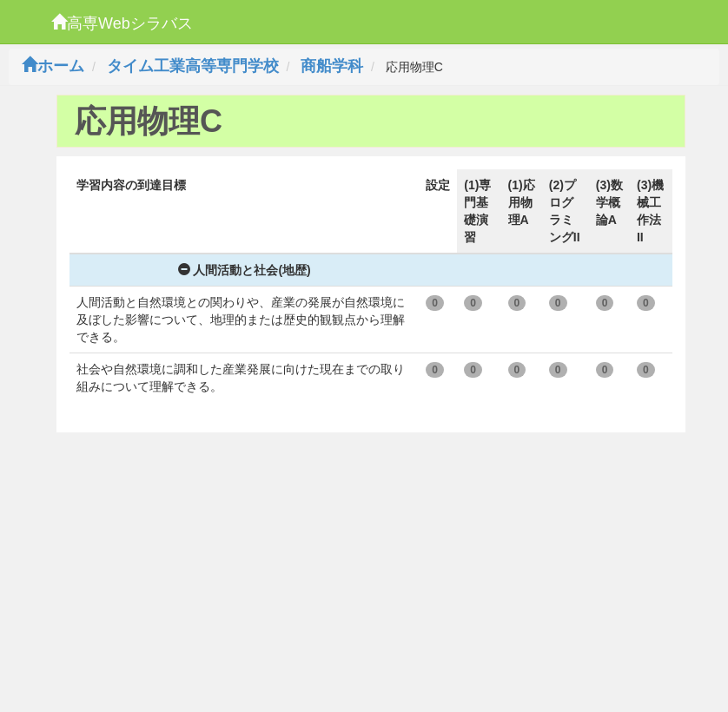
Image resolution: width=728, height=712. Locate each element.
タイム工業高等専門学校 (193, 66)
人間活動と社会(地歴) (245, 270)
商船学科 (332, 66)
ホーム (53, 66)
